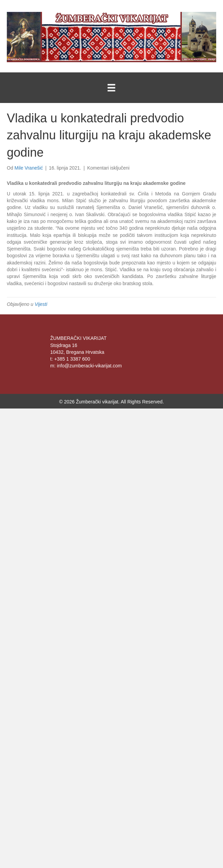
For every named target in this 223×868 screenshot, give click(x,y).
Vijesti (41, 304)
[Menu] (111, 88)
